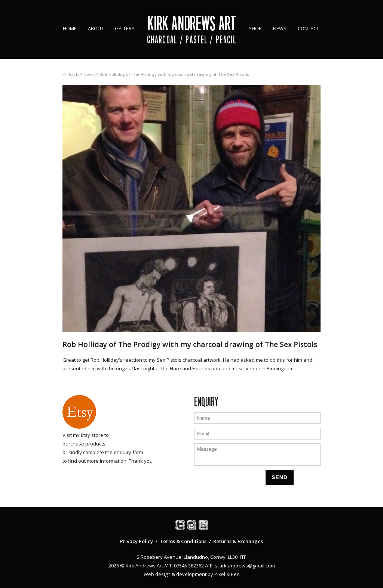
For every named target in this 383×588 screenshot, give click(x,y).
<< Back (70, 74)
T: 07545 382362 (186, 566)
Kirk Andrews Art (192, 23)
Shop (255, 28)
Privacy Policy (137, 541)
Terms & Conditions (183, 541)
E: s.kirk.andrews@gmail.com (242, 566)
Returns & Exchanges (238, 541)
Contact (308, 28)
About (96, 28)
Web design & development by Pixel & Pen (192, 574)
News (280, 28)
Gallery (125, 28)
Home (70, 28)
